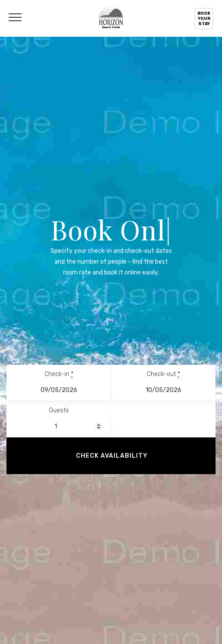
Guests (59, 410)
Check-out (163, 374)
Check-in (59, 374)
